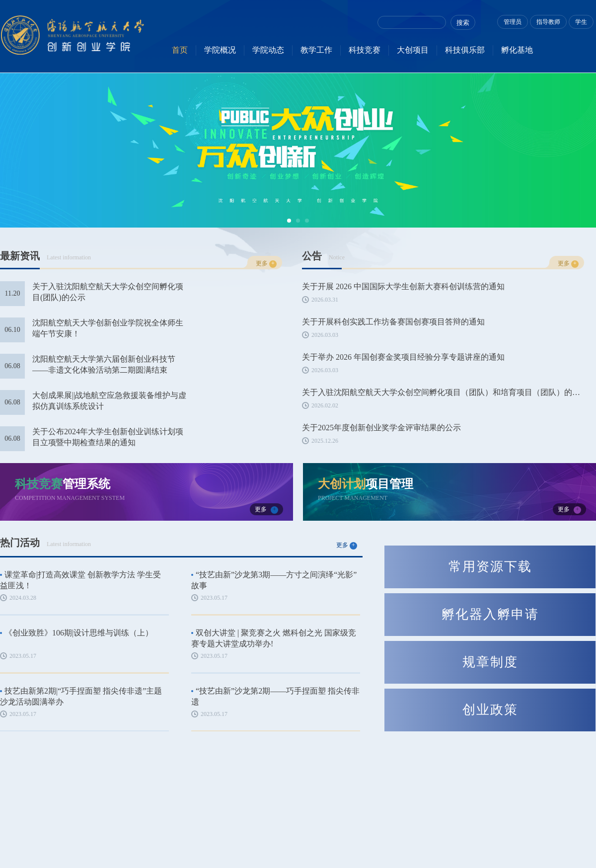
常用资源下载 (490, 567)
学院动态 (268, 50)
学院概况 (220, 50)
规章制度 (490, 662)
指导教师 (548, 22)
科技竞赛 (365, 50)
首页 (180, 50)
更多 (266, 264)
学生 (581, 22)
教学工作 (316, 50)
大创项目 (413, 50)
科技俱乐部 (465, 50)
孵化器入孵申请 (490, 614)
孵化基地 (517, 50)
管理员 (513, 22)
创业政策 (490, 710)
